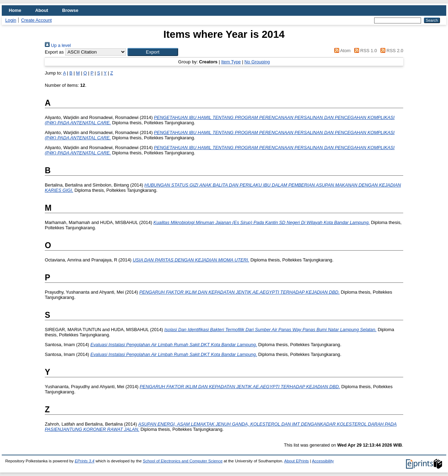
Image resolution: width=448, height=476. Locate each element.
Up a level (58, 45)
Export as (54, 52)
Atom (341, 51)
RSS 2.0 (391, 51)
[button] (153, 52)
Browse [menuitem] (70, 10)
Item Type (231, 62)
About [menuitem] (42, 10)
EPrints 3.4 (84, 461)
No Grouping (257, 62)
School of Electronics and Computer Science (183, 461)
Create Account (36, 20)
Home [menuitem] (15, 10)
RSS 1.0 (364, 51)
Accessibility (323, 461)
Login (11, 20)
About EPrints (296, 461)
